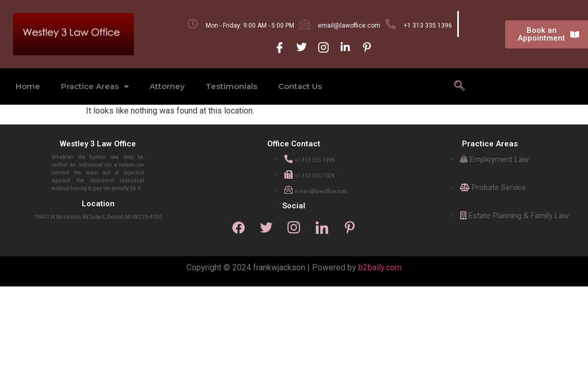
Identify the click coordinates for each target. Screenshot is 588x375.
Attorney (167, 86)
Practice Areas (95, 87)
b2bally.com (380, 268)
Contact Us (300, 86)
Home (28, 86)
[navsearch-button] (459, 86)
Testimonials (232, 86)
